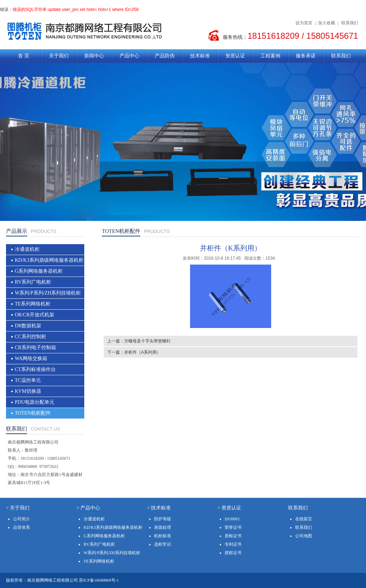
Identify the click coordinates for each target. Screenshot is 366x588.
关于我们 (59, 56)
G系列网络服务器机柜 (39, 271)
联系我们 (350, 23)
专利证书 (233, 544)
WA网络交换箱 (31, 358)
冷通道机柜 (27, 249)
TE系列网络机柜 (33, 304)
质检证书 (233, 536)
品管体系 (22, 527)
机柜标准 (163, 536)
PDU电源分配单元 (35, 402)
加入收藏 (327, 23)
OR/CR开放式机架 (35, 315)
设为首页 (304, 23)
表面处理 (163, 527)
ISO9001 (232, 519)
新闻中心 (94, 56)
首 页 (24, 56)
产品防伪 (165, 56)
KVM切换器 (28, 391)
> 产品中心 (88, 508)
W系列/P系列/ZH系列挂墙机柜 (48, 293)
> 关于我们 (18, 508)
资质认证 (235, 56)
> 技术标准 (159, 508)
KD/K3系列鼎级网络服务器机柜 (49, 260)
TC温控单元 (28, 380)
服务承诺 (306, 56)
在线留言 (304, 519)
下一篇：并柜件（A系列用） (134, 352)
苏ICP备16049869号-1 (99, 580)
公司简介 (22, 519)
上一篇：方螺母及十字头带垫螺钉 (139, 341)
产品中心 (129, 56)
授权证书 (233, 553)
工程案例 (270, 56)
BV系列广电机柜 (33, 282)
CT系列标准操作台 (35, 369)
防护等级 (163, 519)
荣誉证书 (233, 527)
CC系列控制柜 (30, 337)
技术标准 (200, 56)
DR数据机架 (28, 326)
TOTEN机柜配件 (33, 413)
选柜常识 (163, 544)
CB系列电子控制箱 (35, 348)
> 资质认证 (229, 508)
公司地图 (304, 536)
